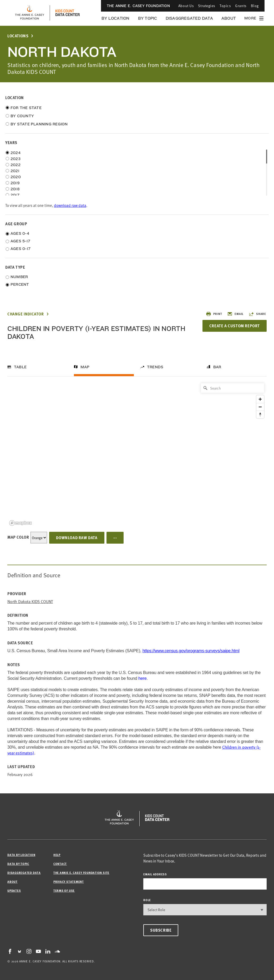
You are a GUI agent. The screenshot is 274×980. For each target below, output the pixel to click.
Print (214, 314)
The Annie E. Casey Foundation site (81, 873)
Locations (18, 36)
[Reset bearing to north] (260, 414)
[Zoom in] (260, 399)
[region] (137, 454)
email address (155, 874)
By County (22, 116)
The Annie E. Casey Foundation (138, 6)
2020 (16, 177)
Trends (155, 367)
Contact (60, 864)
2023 (16, 159)
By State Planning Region (39, 124)
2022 (16, 165)
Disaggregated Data (189, 18)
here (142, 678)
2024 (16, 153)
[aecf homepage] (30, 13)
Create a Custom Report (235, 326)
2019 (15, 183)
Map (85, 367)
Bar (217, 367)
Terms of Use (64, 890)
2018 (15, 189)
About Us (186, 6)
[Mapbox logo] (21, 523)
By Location (116, 18)
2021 (15, 171)
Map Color (18, 537)
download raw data (70, 205)
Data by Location (21, 855)
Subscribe (161, 930)
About (229, 18)
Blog (255, 6)
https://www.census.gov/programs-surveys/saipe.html (191, 651)
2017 (15, 195)
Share (257, 314)
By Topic (148, 18)
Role (147, 900)
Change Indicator (26, 314)
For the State (26, 108)
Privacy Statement (69, 882)
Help (57, 855)
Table (20, 367)
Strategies (207, 6)
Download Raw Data (77, 538)
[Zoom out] (260, 407)
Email (235, 314)
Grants (241, 6)
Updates (14, 890)
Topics (225, 6)
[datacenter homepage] (68, 13)
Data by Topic (18, 864)
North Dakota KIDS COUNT (30, 601)
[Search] (232, 388)
